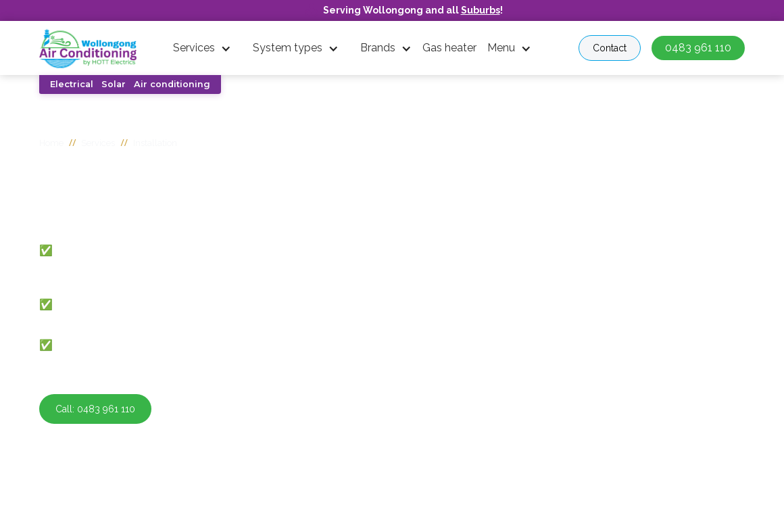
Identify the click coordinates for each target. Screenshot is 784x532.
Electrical (72, 84)
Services (194, 48)
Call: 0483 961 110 (95, 409)
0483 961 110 (698, 48)
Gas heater (449, 48)
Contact (610, 48)
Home (51, 143)
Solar (114, 84)
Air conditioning (172, 84)
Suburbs (481, 10)
